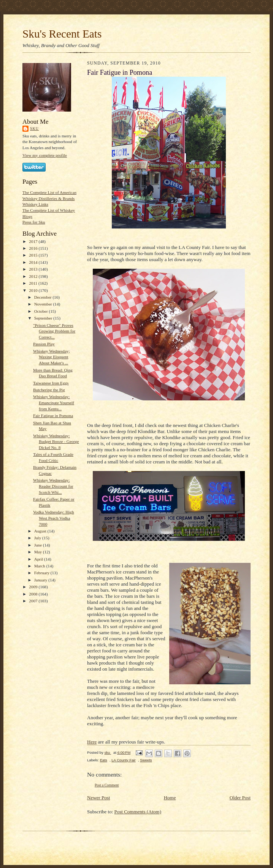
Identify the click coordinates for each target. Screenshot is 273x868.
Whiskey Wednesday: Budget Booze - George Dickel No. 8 (56, 442)
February (42, 573)
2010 (34, 290)
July (38, 538)
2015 (34, 255)
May (39, 552)
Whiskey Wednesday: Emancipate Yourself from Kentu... (54, 402)
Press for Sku (34, 222)
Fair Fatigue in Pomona (53, 416)
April (39, 559)
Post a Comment (107, 785)
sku (34, 128)
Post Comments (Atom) (138, 812)
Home (170, 798)
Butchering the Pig (49, 390)
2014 (34, 262)
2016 (34, 248)
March (40, 566)
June (39, 545)
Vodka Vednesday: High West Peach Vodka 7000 (54, 518)
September (44, 318)
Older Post (240, 798)
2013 (34, 269)
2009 (34, 587)
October (42, 311)
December (44, 297)
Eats (104, 760)
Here (92, 742)
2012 (34, 276)
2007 (34, 601)
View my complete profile (45, 155)
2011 (34, 283)
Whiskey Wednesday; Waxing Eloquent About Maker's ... (52, 357)
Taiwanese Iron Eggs (51, 383)
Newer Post (98, 798)
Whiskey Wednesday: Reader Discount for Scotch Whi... (53, 486)
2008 (34, 594)
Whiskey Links (35, 204)
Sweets (146, 760)
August (41, 531)
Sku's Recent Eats (62, 34)
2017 (34, 241)
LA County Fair (124, 760)
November (44, 304)
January (41, 580)
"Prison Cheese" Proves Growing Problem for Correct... (54, 331)
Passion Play (44, 344)
